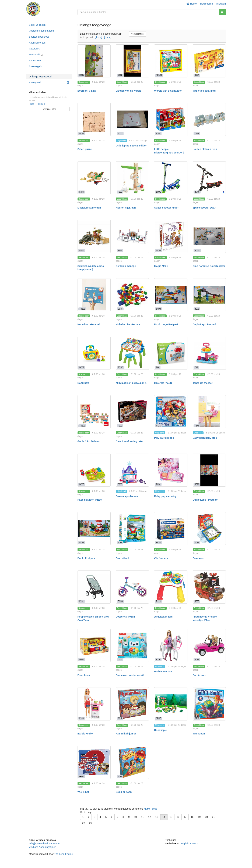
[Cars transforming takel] (132, 412)
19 (199, 817)
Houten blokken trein (205, 149)
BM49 (159, 192)
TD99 (120, 543)
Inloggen (221, 4)
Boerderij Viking (87, 91)
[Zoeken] (222, 12)
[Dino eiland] (132, 528)
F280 (120, 484)
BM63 (197, 192)
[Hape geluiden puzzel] (94, 470)
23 (91, 823)
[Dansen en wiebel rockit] (132, 645)
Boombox (83, 383)
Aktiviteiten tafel (164, 617)
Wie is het (83, 792)
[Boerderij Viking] (94, 61)
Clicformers (161, 558)
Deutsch (195, 844)
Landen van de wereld (129, 91)
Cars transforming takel (130, 441)
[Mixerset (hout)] (171, 353)
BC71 (159, 543)
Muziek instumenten (89, 208)
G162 (120, 75)
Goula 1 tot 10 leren (89, 441)
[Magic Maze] (171, 236)
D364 (197, 75)
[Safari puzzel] (94, 119)
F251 (82, 601)
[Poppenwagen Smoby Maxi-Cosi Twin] (94, 587)
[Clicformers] (171, 528)
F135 (82, 718)
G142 (197, 718)
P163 (82, 134)
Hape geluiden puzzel (90, 500)
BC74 (159, 309)
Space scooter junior (166, 208)
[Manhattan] (209, 704)
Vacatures (34, 49)
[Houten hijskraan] (132, 178)
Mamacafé (36, 55)
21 (213, 817)
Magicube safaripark (204, 91)
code (155, 809)
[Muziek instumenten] (94, 178)
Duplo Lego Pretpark (166, 324)
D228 (197, 134)
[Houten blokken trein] (209, 119)
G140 (120, 718)
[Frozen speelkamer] (132, 470)
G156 (159, 426)
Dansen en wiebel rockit (130, 675)
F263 (120, 426)
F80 (158, 367)
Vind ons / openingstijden (43, 847)
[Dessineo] (209, 528)
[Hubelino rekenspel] (94, 295)
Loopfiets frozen (125, 617)
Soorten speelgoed (39, 37)
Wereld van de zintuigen (168, 91)
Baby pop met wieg (165, 496)
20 (206, 817)
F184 (197, 543)
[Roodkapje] (171, 704)
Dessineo (198, 558)
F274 (197, 426)
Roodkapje (160, 730)
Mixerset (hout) (163, 383)
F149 (158, 134)
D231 (82, 75)
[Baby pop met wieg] (171, 470)
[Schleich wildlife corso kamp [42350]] (94, 236)
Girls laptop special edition (132, 146)
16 (178, 817)
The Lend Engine (63, 854)
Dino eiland (122, 558)
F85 (196, 367)
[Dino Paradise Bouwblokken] (209, 236)
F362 (82, 250)
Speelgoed (49, 83)
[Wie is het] (94, 762)
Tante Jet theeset (203, 383)
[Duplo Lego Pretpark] (171, 295)
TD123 (159, 75)
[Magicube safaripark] (209, 61)
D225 (82, 367)
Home (192, 4)
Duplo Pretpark (86, 558)
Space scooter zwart (204, 208)
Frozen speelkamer (127, 496)
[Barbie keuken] (94, 704)
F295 (120, 192)
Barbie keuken (86, 734)
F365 (120, 250)
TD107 (121, 367)
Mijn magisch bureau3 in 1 (131, 383)
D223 (120, 659)
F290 (158, 484)
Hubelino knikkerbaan (129, 324)
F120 (158, 659)
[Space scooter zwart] (209, 178)
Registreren (206, 4)
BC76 (197, 484)
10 (135, 817)
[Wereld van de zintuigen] (171, 61)
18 (192, 817)
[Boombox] (94, 353)
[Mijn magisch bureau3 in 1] (132, 353)
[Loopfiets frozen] (132, 587)
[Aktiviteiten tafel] (171, 587)
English (184, 844)
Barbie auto (199, 675)
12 (150, 817)
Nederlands (172, 844)
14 (164, 817)
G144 (120, 776)
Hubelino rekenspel (89, 324)
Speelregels (35, 66)
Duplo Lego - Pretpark (205, 500)
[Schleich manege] (132, 236)
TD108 (82, 426)
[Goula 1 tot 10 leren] (94, 412)
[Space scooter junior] (171, 178)
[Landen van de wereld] (132, 61)
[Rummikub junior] (132, 704)
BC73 (120, 309)
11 (142, 817)
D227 (82, 484)
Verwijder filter (49, 109)
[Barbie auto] (209, 645)
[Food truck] (94, 645)
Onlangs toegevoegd (40, 77)
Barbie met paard (164, 672)
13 (157, 817)
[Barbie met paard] (171, 645)
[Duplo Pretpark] (94, 528)
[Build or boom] (132, 762)
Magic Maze (161, 266)
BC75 (197, 309)
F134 (197, 659)
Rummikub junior (126, 734)
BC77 (82, 543)
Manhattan (199, 734)
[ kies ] (32, 104)
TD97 (159, 718)
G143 (82, 776)
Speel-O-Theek (37, 25)
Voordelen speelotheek (41, 31)
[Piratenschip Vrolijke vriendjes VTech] (209, 587)
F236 (82, 192)
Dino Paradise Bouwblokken (209, 266)
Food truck (84, 675)
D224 (158, 601)
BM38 (120, 601)
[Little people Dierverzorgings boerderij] (171, 119)
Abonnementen (37, 43)
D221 (82, 659)
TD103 (82, 309)
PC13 (120, 134)
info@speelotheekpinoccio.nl (44, 844)
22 (84, 823)
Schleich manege (126, 266)
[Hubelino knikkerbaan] (132, 295)
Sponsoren (35, 60)
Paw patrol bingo (164, 438)
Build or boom (124, 792)
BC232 (197, 250)
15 (171, 817)
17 (185, 817)
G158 (159, 250)
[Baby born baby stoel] (209, 412)
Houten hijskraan (126, 208)
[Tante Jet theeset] (209, 353)
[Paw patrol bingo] (171, 412)
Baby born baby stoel (205, 438)
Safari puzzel (85, 149)
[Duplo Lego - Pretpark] (209, 470)
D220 (197, 601)
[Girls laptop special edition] (132, 119)
